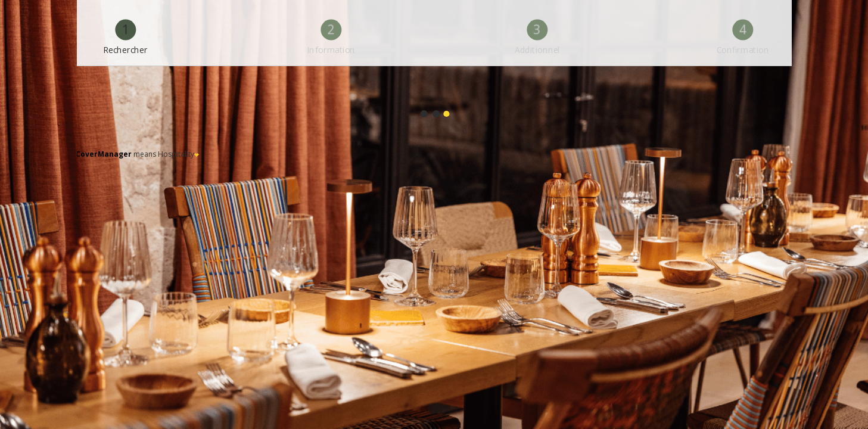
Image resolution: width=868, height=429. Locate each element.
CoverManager (104, 154)
